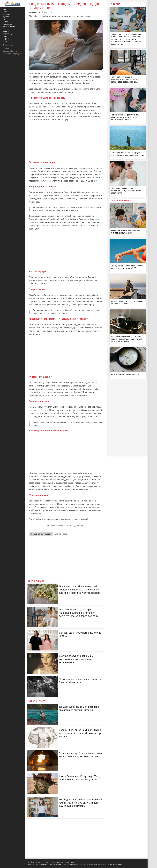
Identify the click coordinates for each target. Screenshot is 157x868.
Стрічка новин (61, 534)
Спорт (5, 36)
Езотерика (7, 14)
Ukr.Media (86, 83)
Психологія (48, 12)
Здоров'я (6, 17)
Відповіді (72, 526)
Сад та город (7, 34)
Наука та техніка (9, 26)
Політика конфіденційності (13, 54)
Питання (52, 526)
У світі (5, 41)
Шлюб (81, 526)
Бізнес (5, 12)
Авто (4, 9)
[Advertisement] (66, 141)
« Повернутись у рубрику (41, 534)
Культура (6, 22)
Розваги (6, 31)
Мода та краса (8, 24)
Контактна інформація (12, 51)
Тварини (6, 39)
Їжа (4, 19)
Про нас (6, 49)
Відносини (62, 526)
